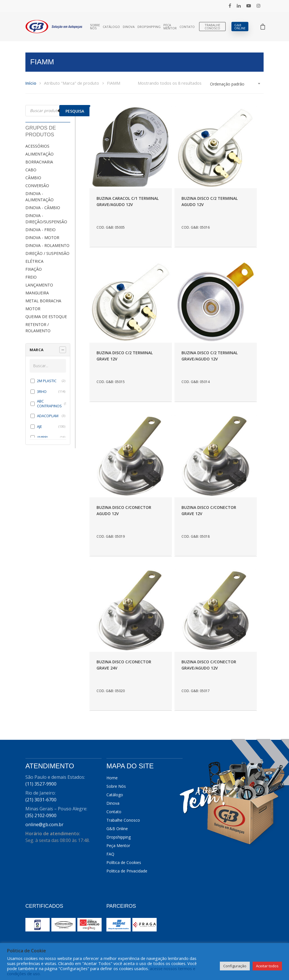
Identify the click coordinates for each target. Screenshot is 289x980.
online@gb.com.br (44, 824)
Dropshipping (149, 27)
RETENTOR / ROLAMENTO (38, 328)
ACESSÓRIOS (37, 146)
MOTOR (33, 309)
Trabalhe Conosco (212, 27)
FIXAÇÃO (34, 269)
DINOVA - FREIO (40, 230)
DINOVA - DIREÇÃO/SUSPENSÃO (46, 219)
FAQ (110, 854)
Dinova (129, 27)
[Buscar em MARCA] (48, 366)
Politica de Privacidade (127, 871)
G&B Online (240, 27)
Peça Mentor (170, 27)
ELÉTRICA (34, 261)
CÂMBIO (33, 178)
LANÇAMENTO (39, 285)
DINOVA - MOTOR (42, 238)
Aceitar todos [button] (267, 966)
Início (31, 83)
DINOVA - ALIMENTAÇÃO (40, 197)
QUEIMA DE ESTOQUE (46, 317)
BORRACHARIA (39, 162)
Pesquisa (75, 111)
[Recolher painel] (63, 350)
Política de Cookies (124, 862)
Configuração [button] (235, 966)
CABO (31, 170)
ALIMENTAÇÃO (40, 154)
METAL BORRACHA (43, 301)
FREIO (31, 277)
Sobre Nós (95, 27)
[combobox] (235, 84)
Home (112, 778)
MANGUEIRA (37, 293)
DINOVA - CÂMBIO (43, 208)
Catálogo (111, 27)
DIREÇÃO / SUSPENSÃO (47, 253)
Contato (187, 27)
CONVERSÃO (37, 186)
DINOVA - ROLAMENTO (47, 245)
